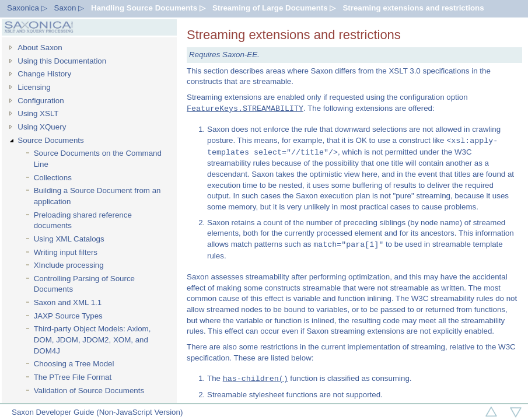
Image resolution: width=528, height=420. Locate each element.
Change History (44, 74)
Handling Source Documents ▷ (148, 8)
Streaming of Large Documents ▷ (274, 8)
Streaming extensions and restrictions (413, 8)
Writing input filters (66, 252)
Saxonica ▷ (27, 8)
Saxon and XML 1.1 (68, 302)
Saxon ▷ (69, 8)
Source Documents (50, 140)
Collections (53, 178)
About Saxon (40, 48)
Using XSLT (38, 113)
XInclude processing (69, 265)
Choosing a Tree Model (74, 364)
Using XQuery (42, 127)
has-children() (256, 379)
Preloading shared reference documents (83, 220)
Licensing (34, 87)
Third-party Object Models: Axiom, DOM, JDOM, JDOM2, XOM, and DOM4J (92, 339)
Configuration (41, 101)
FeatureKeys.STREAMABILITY (245, 108)
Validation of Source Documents (89, 391)
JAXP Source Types (68, 316)
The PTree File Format (73, 377)
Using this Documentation (62, 61)
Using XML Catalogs (69, 239)
